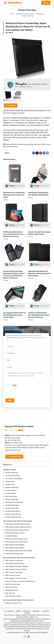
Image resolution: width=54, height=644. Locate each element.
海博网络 (18, 611)
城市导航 (25, 617)
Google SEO (46, 611)
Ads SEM (27, 613)
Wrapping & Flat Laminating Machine (21, 621)
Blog (34, 615)
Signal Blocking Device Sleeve (36, 144)
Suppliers (25, 615)
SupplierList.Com (19, 633)
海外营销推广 (36, 611)
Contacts (39, 615)
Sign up (46, 3)
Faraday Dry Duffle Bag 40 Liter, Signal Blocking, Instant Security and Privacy (39, 315)
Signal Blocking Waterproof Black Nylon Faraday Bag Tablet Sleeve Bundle (39, 273)
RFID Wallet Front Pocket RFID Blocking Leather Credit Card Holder (14, 195)
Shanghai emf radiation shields (25, 14)
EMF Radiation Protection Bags (18, 521)
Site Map (19, 617)
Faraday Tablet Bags (28, 16)
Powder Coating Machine (43, 619)
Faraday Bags (40, 14)
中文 (36, 617)
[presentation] (19, 393)
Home (12, 14)
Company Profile (14, 457)
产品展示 (31, 617)
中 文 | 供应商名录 (9, 611)
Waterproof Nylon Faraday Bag (16, 144)
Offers (30, 615)
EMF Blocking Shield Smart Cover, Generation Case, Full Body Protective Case (13, 234)
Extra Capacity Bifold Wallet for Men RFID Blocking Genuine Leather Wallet (14, 315)
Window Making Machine (27, 619)
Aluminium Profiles (38, 621)
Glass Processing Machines (11, 619)
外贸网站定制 (27, 611)
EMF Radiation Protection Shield (19, 600)
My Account (46, 615)
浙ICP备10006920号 (42, 633)
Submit (10, 400)
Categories (18, 615)
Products (8, 465)
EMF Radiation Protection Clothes (19, 558)
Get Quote (11, 105)
